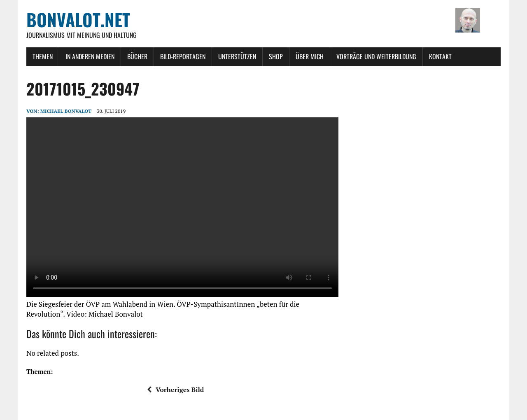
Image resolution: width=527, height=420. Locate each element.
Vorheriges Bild (175, 390)
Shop (276, 56)
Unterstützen (237, 56)
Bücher (137, 56)
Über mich (310, 56)
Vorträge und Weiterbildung (376, 56)
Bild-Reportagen (183, 56)
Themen (43, 56)
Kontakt (440, 56)
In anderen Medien (90, 56)
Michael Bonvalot (66, 111)
